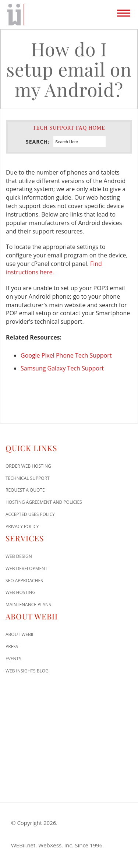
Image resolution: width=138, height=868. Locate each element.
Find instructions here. (54, 268)
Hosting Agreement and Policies (44, 502)
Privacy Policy (22, 526)
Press (12, 646)
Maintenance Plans (28, 605)
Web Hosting (20, 592)
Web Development (26, 568)
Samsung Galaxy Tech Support (62, 368)
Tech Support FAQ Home (69, 128)
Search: (38, 142)
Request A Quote (25, 490)
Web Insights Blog (27, 671)
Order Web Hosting (28, 466)
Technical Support (28, 478)
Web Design (19, 556)
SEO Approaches (24, 581)
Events (13, 659)
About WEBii (19, 634)
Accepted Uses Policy (30, 514)
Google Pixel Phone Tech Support (66, 355)
